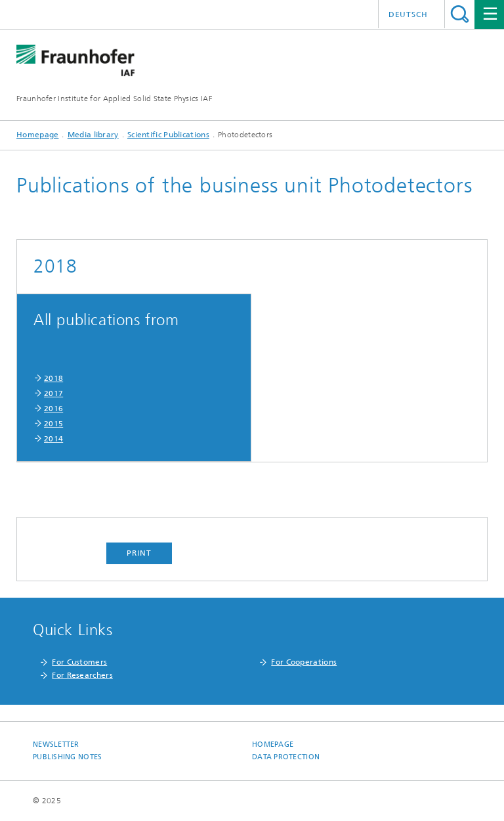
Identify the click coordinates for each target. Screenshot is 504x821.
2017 (53, 393)
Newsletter (56, 744)
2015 (53, 424)
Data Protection (286, 757)
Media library (93, 135)
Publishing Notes (67, 757)
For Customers (79, 662)
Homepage (37, 135)
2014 (53, 439)
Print (139, 553)
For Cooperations (304, 662)
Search (460, 14)
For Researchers (82, 675)
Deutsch (408, 14)
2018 (53, 378)
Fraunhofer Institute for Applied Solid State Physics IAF (114, 99)
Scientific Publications (168, 135)
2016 (53, 409)
